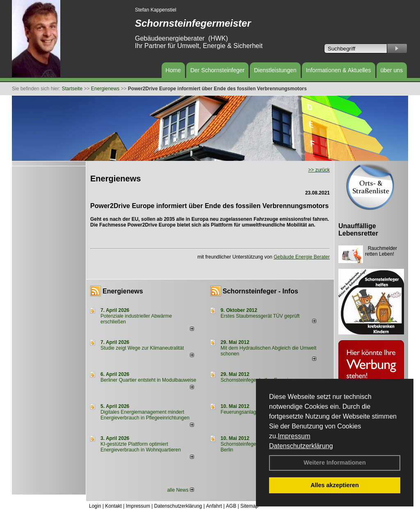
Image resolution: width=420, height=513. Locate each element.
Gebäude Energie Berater (302, 257)
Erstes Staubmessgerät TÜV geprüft (260, 316)
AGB (231, 506)
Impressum (294, 436)
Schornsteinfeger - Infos (260, 291)
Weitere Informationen (335, 463)
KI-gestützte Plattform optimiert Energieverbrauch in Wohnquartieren (141, 447)
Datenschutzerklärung (301, 446)
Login (95, 506)
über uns (392, 70)
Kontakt (113, 506)
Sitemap (249, 506)
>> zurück (319, 170)
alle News (180, 490)
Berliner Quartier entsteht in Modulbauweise (148, 380)
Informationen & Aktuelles (339, 70)
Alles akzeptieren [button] (335, 485)
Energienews (123, 291)
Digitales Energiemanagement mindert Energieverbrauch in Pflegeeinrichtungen (145, 415)
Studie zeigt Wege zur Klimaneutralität (142, 348)
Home (173, 70)
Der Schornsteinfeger (217, 70)
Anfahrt (214, 506)
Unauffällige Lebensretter (358, 230)
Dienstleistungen (275, 70)
